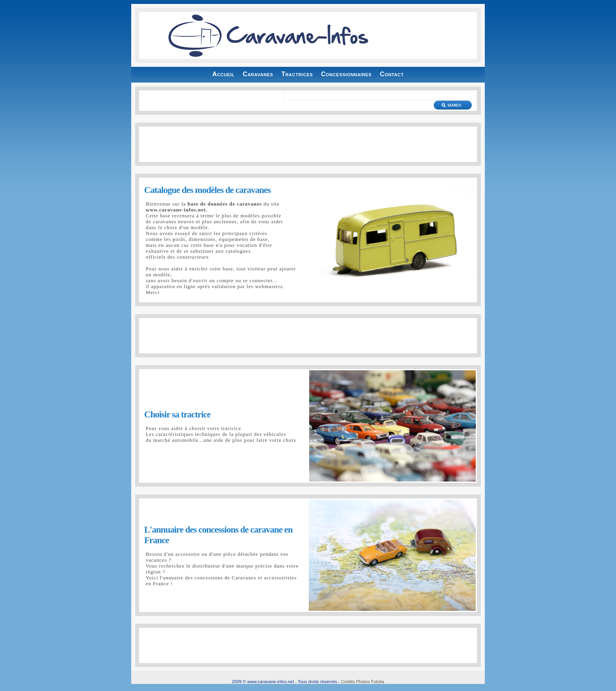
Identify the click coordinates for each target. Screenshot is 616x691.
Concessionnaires (346, 74)
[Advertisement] (308, 144)
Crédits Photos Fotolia (363, 682)
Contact (392, 74)
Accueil (223, 74)
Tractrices (297, 74)
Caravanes (258, 74)
